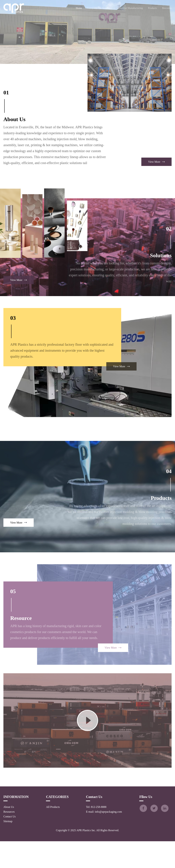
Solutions (107, 8)
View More (156, 188)
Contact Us (10, 843)
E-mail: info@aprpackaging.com (103, 838)
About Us (9, 834)
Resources (9, 838)
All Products (52, 834)
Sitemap (8, 848)
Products (153, 8)
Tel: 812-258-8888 (95, 834)
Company (92, 8)
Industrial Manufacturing (130, 8)
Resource (167, 8)
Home (79, 8)
